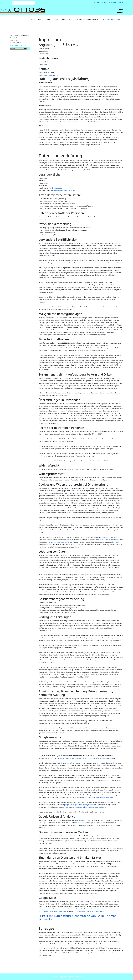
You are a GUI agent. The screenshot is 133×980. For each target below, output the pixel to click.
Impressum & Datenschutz (112, 19)
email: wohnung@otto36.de (18, 45)
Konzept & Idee (37, 19)
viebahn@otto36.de (55, 188)
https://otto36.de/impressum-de (64, 190)
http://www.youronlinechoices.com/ (59, 542)
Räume (64, 19)
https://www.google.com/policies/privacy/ (53, 911)
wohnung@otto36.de (117, 2)
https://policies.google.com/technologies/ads (78, 805)
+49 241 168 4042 (101, 2)
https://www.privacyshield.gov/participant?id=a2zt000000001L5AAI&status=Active (87, 758)
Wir (71, 19)
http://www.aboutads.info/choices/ (108, 540)
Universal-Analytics (81, 820)
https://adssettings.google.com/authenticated (90, 807)
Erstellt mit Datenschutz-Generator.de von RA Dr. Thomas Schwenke (77, 918)
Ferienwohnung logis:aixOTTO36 (87, 19)
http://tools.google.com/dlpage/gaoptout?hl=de (97, 797)
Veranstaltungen (52, 19)
